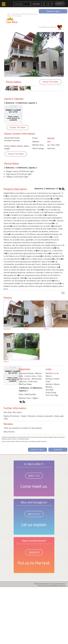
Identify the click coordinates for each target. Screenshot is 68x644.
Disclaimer (63, 586)
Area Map (49, 390)
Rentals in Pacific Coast (53, 380)
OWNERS (34, 552)
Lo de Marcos (32, 441)
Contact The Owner (50, 82)
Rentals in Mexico (53, 384)
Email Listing (51, 392)
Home (9, 14)
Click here (51, 138)
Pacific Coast (30, 14)
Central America (16, 14)
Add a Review (9, 432)
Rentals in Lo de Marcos (52, 375)
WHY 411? (34, 514)
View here (51, 148)
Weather (49, 387)
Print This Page (52, 395)
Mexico (23, 14)
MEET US (34, 476)
